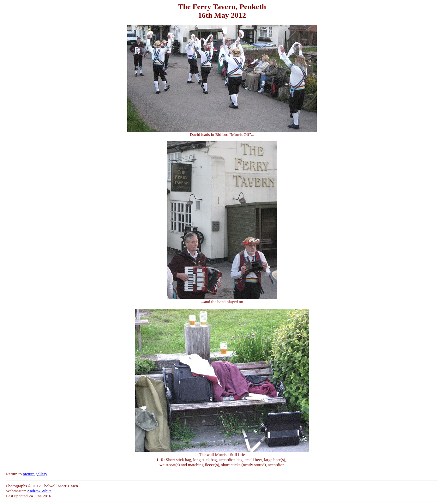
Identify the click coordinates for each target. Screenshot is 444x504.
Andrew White (39, 491)
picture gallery (35, 474)
